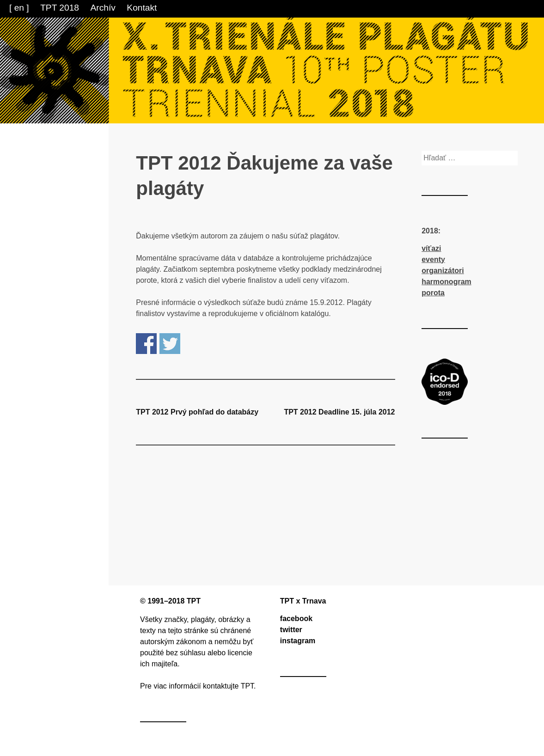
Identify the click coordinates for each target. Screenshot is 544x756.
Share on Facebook (146, 344)
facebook (296, 619)
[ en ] (19, 8)
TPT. (248, 686)
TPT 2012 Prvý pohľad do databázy (197, 412)
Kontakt (142, 8)
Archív (103, 8)
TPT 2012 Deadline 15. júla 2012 (339, 412)
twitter (291, 630)
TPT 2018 (60, 8)
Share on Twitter (170, 344)
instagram (298, 641)
